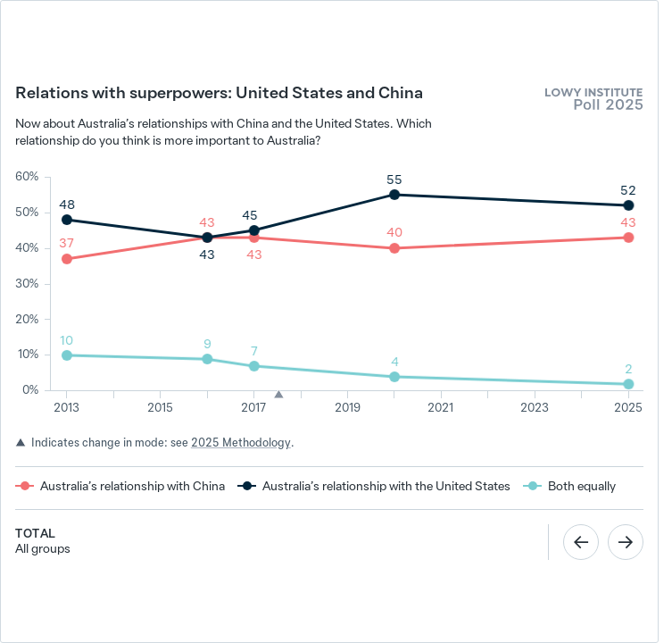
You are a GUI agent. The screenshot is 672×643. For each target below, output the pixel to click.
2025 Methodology (241, 442)
